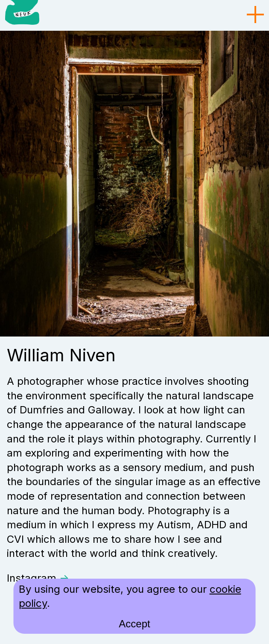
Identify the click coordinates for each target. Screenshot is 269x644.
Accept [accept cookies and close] (134, 624)
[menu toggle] (255, 15)
